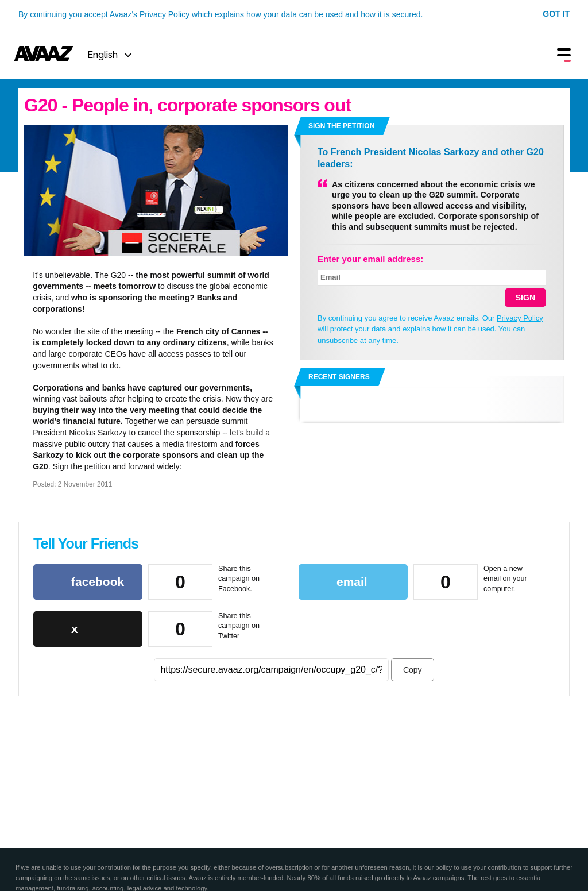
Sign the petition (341, 126)
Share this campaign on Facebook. (239, 579)
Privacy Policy (165, 14)
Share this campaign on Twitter (239, 626)
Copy (413, 670)
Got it (556, 14)
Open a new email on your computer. (505, 579)
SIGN (525, 298)
